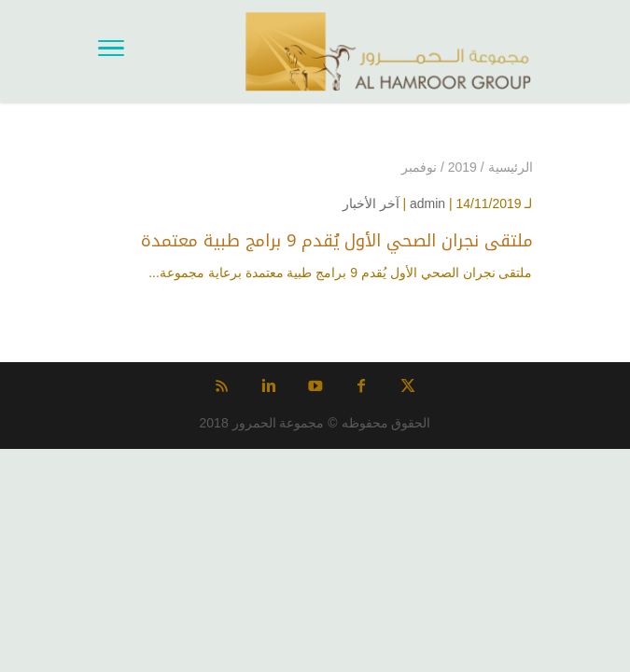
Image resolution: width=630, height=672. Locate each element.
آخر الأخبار (371, 203)
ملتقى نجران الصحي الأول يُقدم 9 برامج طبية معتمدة (337, 241)
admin (427, 203)
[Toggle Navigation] (111, 51)
